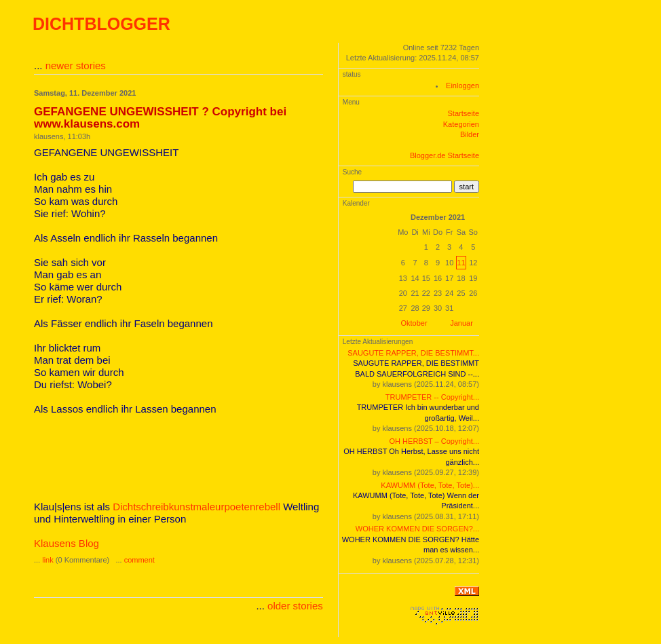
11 (461, 263)
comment (139, 560)
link (48, 560)
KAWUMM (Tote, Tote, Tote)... (430, 485)
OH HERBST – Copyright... (434, 441)
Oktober (414, 323)
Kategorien (461, 124)
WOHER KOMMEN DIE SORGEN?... (417, 529)
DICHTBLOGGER (101, 24)
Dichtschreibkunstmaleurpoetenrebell (196, 507)
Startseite (464, 113)
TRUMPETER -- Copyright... (432, 397)
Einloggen (462, 86)
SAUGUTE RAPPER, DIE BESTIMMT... (413, 353)
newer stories (76, 65)
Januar (461, 323)
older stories (295, 606)
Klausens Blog (67, 543)
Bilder (470, 134)
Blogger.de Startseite (445, 155)
